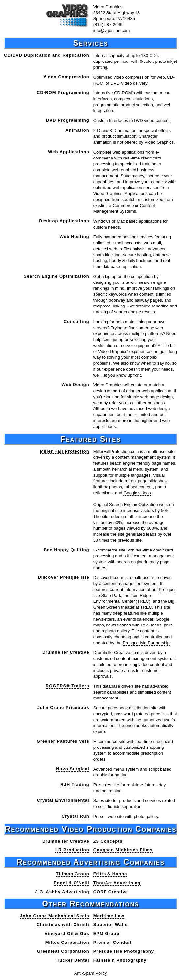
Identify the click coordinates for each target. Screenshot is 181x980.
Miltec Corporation (67, 942)
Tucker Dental (73, 960)
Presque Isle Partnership (146, 643)
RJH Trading (75, 784)
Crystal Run (75, 816)
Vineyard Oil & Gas (67, 933)
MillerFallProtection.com (116, 451)
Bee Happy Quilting (67, 550)
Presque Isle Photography (124, 951)
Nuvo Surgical (73, 769)
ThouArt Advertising (117, 883)
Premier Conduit (112, 942)
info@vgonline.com (112, 30)
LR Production (72, 850)
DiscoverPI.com (108, 578)
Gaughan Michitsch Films (123, 850)
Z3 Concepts (108, 841)
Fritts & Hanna (110, 874)
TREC (143, 601)
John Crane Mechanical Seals (55, 916)
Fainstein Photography (120, 960)
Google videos (137, 493)
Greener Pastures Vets (63, 741)
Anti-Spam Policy (90, 973)
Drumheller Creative (66, 652)
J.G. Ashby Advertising (62, 892)
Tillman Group (73, 874)
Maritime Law (109, 916)
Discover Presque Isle (63, 577)
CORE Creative (111, 892)
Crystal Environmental (63, 800)
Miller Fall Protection (65, 451)
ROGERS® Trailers (68, 686)
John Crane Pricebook (63, 708)
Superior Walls (111, 925)
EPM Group (106, 933)
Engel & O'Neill (72, 883)
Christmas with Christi (63, 925)
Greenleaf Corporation (63, 951)
